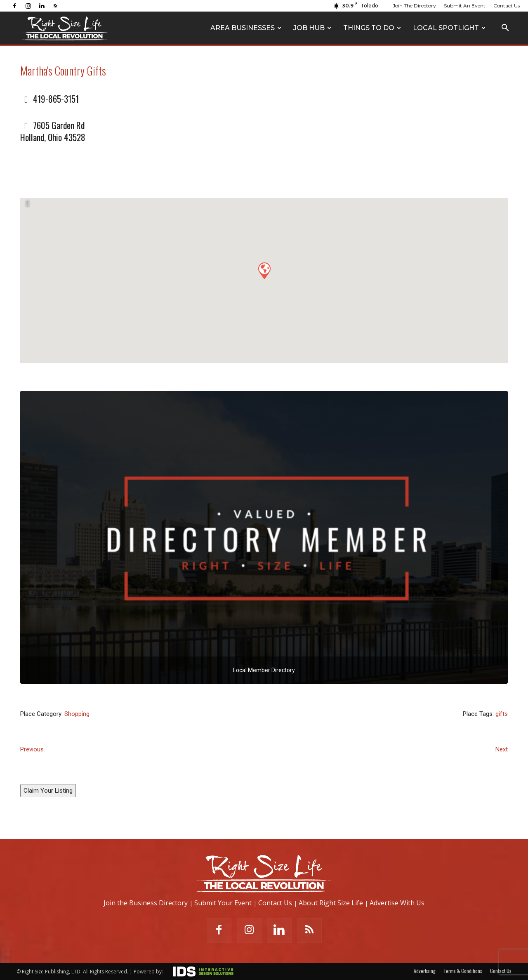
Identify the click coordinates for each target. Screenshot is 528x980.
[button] (505, 29)
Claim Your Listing (48, 791)
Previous (32, 749)
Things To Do (372, 28)
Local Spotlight (449, 28)
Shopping (77, 714)
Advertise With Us (397, 903)
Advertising (425, 971)
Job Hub (312, 28)
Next (502, 749)
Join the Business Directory (146, 903)
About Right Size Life (331, 903)
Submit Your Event (223, 903)
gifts (502, 714)
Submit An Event (465, 6)
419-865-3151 (56, 99)
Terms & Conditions (463, 971)
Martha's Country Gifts (63, 71)
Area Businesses (246, 28)
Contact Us (507, 6)
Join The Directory (414, 6)
